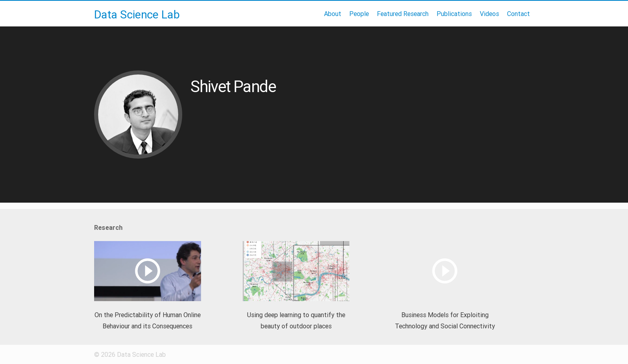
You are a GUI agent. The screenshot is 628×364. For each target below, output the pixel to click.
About (333, 14)
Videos (489, 14)
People (359, 14)
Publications (454, 14)
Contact (518, 14)
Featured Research (403, 14)
